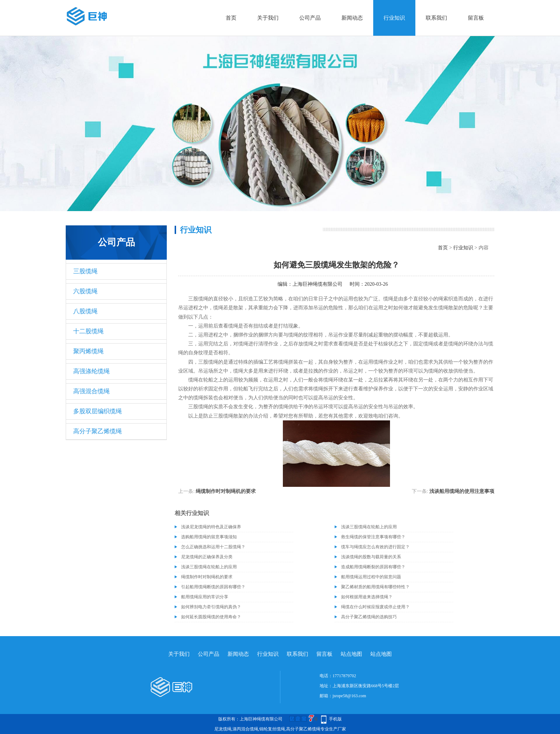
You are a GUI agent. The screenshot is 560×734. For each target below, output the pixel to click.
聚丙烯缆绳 (88, 351)
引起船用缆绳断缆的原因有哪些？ (213, 587)
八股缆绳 (85, 311)
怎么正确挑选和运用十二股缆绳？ (213, 547)
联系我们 (436, 18)
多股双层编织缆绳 (97, 411)
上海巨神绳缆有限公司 (317, 284)
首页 (231, 18)
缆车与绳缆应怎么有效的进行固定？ (375, 547)
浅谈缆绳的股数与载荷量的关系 (371, 557)
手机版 (335, 719)
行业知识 (394, 18)
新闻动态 (352, 18)
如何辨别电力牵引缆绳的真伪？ (211, 607)
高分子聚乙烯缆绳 (97, 431)
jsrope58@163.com (349, 696)
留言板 (476, 18)
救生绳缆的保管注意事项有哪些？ (373, 537)
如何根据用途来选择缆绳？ (367, 597)
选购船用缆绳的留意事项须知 (209, 537)
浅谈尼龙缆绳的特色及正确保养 (211, 527)
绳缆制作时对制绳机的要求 (226, 491)
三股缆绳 (85, 271)
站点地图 (351, 654)
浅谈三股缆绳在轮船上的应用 (369, 527)
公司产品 (310, 18)
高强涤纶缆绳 (91, 371)
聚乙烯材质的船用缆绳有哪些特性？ (375, 587)
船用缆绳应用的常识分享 (205, 597)
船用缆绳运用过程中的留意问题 (371, 577)
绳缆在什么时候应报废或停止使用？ (375, 607)
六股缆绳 (85, 291)
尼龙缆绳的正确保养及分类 (207, 557)
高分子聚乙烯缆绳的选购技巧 (369, 617)
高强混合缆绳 (91, 391)
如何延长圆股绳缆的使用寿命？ (211, 617)
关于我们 (268, 18)
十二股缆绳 (88, 331)
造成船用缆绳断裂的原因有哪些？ (373, 567)
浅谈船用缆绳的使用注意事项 (462, 491)
